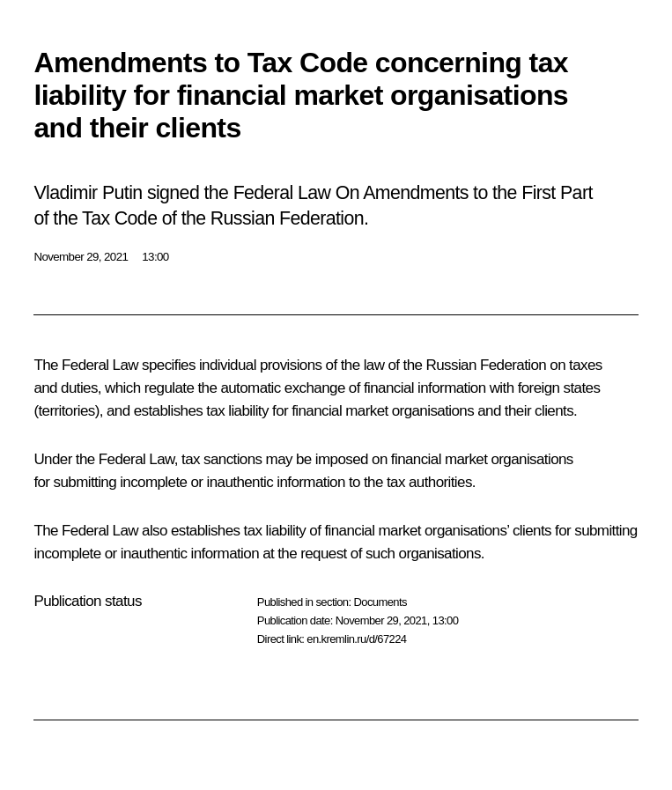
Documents (380, 602)
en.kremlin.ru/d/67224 (356, 639)
